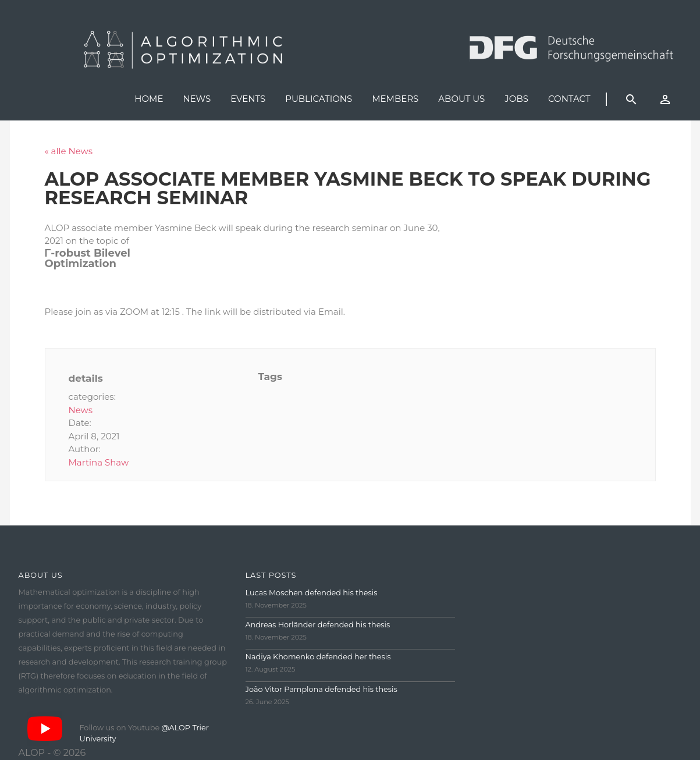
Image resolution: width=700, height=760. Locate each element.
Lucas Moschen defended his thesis (312, 593)
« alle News (69, 151)
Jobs (516, 99)
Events (248, 99)
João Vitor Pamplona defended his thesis (321, 689)
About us (461, 99)
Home (149, 99)
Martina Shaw (99, 462)
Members (395, 99)
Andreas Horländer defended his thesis (318, 625)
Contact (569, 99)
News (197, 99)
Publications (319, 99)
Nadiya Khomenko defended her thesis (318, 657)
